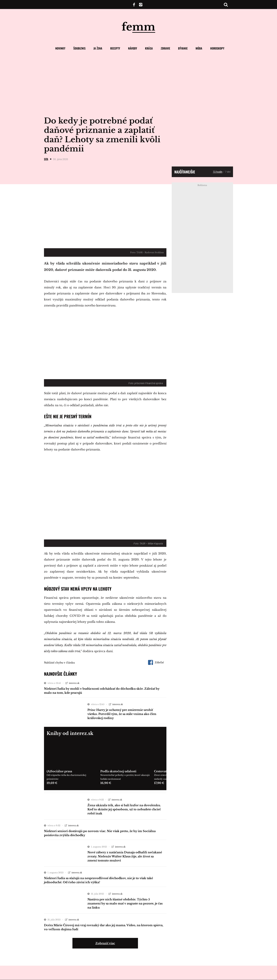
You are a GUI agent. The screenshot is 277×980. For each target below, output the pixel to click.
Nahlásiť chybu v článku (59, 663)
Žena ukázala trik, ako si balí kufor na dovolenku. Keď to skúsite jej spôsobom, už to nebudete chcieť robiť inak (124, 809)
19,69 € (52, 783)
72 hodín (218, 172)
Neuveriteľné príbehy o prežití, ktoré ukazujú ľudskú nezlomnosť (125, 777)
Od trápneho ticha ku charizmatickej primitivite (66, 777)
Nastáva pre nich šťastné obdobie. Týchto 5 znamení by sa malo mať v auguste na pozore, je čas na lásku (125, 903)
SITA (46, 159)
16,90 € (106, 783)
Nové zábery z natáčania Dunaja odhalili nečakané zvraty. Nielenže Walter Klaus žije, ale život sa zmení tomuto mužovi (125, 856)
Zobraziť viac (105, 943)
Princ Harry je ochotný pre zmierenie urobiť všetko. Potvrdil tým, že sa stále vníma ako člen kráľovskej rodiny (122, 714)
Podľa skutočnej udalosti (118, 771)
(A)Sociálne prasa (59, 771)
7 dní (228, 172)
